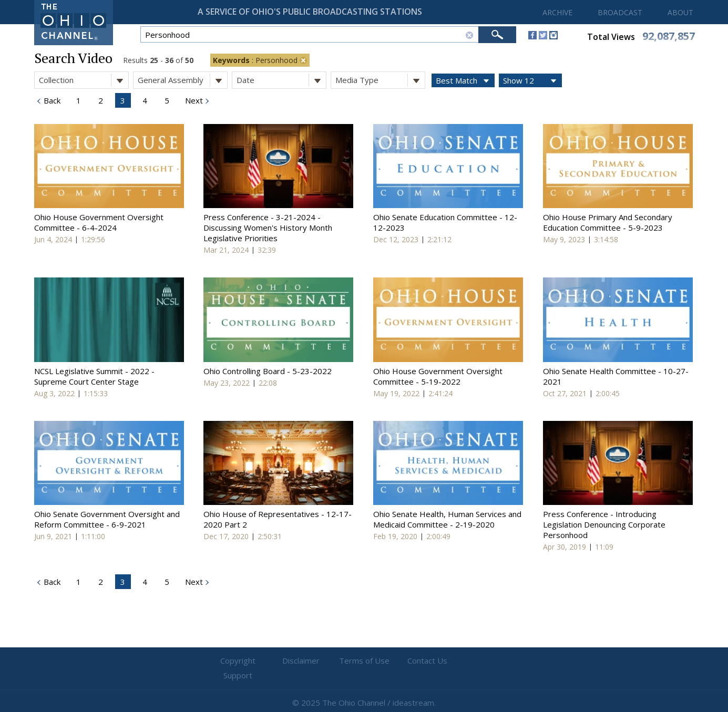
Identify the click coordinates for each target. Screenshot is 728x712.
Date (281, 80)
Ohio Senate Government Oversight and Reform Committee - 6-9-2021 (107, 519)
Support (490, 661)
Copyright (238, 661)
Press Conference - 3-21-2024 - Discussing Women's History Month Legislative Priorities (268, 228)
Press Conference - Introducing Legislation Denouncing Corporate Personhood (604, 524)
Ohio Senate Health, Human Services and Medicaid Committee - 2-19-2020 (447, 519)
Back (51, 100)
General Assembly (182, 80)
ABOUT (680, 12)
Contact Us (427, 661)
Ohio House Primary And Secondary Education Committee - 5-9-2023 (608, 222)
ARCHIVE (557, 12)
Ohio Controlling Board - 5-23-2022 (268, 371)
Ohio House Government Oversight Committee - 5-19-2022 (438, 376)
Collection (84, 80)
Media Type (380, 80)
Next (193, 100)
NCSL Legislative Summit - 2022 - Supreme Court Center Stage (94, 376)
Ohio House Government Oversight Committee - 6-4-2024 (99, 222)
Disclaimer (301, 661)
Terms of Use (364, 661)
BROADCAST (620, 12)
